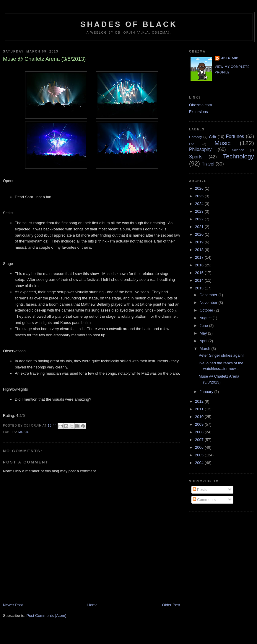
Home (93, 605)
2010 (200, 417)
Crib (212, 137)
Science (238, 150)
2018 (200, 250)
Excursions (199, 112)
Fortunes (235, 136)
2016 (200, 265)
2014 (200, 280)
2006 (200, 447)
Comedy (196, 137)
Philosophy (200, 149)
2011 (200, 409)
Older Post (171, 605)
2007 (200, 440)
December (209, 295)
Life (192, 144)
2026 (200, 188)
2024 (200, 204)
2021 (200, 227)
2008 (200, 432)
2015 (200, 273)
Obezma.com (200, 105)
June (204, 326)
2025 (200, 196)
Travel (208, 164)
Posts (200, 490)
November (209, 303)
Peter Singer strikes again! (221, 355)
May (204, 333)
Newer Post (13, 605)
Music (24, 432)
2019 (200, 242)
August (206, 318)
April (204, 341)
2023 (200, 211)
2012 (200, 401)
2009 (200, 424)
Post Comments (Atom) (47, 616)
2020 (200, 234)
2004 (200, 463)
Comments (204, 500)
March (206, 349)
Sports (196, 157)
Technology (239, 156)
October (207, 310)
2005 (200, 455)
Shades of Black (129, 24)
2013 (200, 288)
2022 (200, 219)
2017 (200, 257)
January (207, 392)
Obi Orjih (230, 58)
